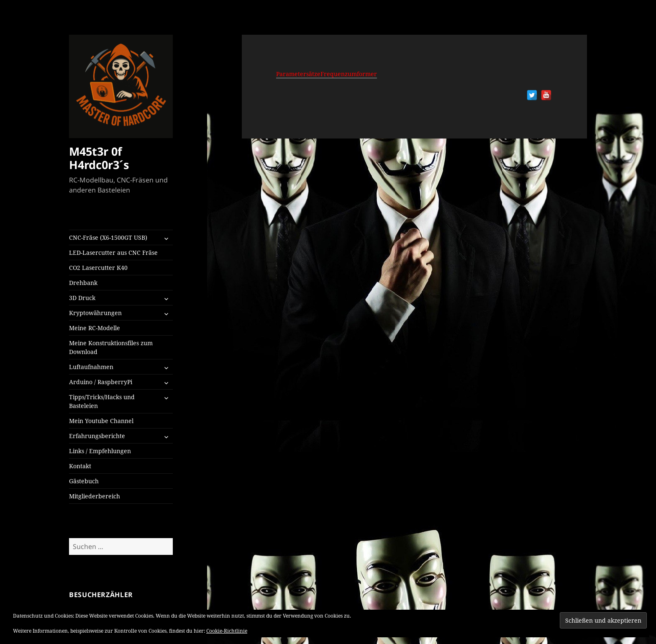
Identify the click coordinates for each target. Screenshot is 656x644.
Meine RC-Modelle (95, 328)
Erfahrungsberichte (97, 436)
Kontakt (80, 466)
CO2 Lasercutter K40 (98, 268)
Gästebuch (84, 481)
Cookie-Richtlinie (227, 631)
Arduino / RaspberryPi (101, 382)
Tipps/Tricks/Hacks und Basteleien (102, 401)
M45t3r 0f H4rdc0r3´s (99, 158)
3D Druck (82, 298)
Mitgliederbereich (95, 496)
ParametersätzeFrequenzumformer (327, 74)
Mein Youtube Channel (101, 421)
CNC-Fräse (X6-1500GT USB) (108, 237)
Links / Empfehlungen (100, 451)
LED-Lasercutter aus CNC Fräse (113, 253)
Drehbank (83, 283)
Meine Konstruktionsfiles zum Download (111, 347)
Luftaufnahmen (91, 367)
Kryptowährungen (95, 313)
